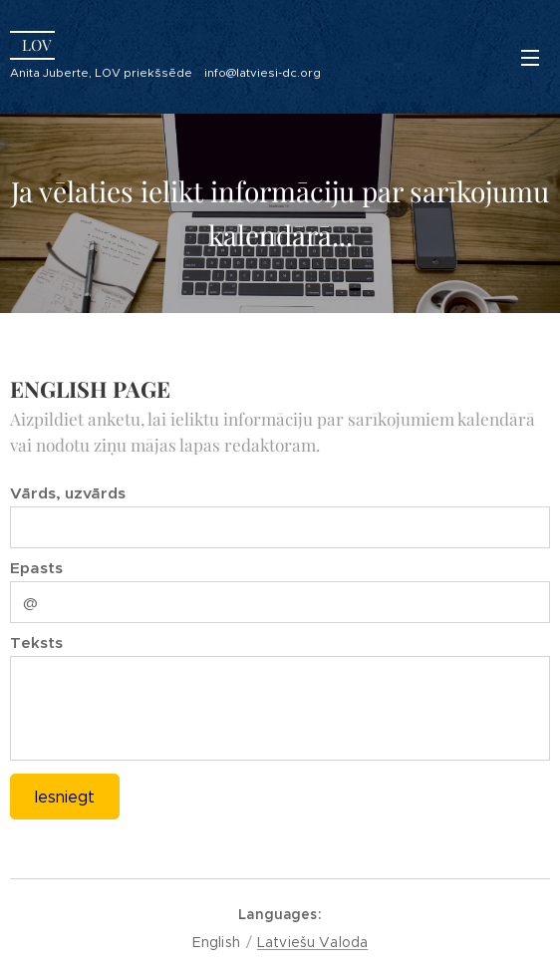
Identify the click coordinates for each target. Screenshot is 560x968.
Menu (530, 58)
